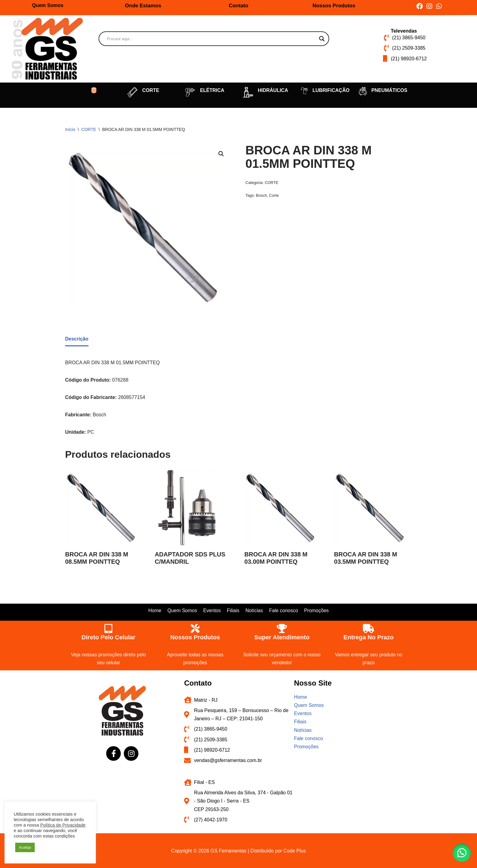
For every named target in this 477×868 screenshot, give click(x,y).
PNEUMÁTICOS (389, 90)
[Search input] (211, 39)
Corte (274, 195)
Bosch (261, 195)
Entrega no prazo (369, 637)
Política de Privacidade (63, 825)
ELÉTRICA (212, 90)
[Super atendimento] (282, 627)
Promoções (317, 610)
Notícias (254, 610)
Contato (238, 6)
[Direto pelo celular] (108, 627)
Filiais (233, 610)
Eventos (212, 610)
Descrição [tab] (77, 339)
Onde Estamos (143, 6)
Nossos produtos (195, 637)
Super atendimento (282, 637)
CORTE (151, 90)
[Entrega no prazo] (369, 627)
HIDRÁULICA (273, 90)
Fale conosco (283, 610)
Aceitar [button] (25, 847)
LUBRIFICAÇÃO (331, 90)
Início (70, 129)
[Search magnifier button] (322, 39)
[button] (94, 90)
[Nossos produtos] (195, 627)
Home (155, 610)
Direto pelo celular (108, 637)
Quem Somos (48, 5)
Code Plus (295, 851)
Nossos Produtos (334, 6)
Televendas (404, 31)
